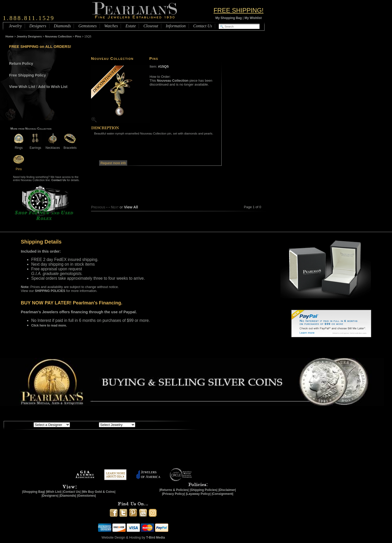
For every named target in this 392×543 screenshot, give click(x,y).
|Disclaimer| (227, 490)
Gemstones (87, 26)
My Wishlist (253, 18)
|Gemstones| (87, 496)
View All (131, 207)
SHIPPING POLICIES (50, 291)
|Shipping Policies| (204, 490)
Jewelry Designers (29, 36)
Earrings (35, 146)
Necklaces (53, 146)
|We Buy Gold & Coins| (99, 492)
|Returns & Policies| (174, 490)
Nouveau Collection (58, 36)
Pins (78, 36)
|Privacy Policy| (173, 494)
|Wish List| (54, 492)
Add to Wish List (53, 87)
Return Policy (21, 63)
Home (9, 36)
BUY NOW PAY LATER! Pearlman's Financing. (72, 303)
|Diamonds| (68, 496)
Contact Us (203, 26)
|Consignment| (223, 494)
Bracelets (70, 146)
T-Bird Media (156, 538)
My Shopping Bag (229, 18)
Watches (111, 26)
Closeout (151, 26)
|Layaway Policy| (198, 494)
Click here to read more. (49, 325)
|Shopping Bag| (34, 492)
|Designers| (50, 496)
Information (176, 26)
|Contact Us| (72, 492)
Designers (38, 26)
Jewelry (15, 26)
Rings (19, 146)
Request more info (113, 163)
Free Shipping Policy (27, 75)
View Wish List (22, 87)
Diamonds (62, 26)
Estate (131, 26)
